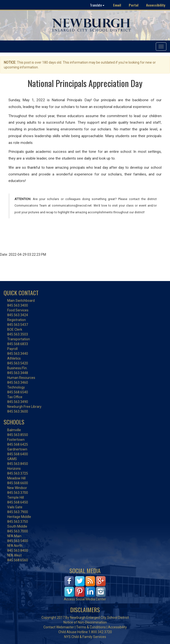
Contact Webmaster (59, 627)
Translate (97, 5)
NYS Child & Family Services (85, 637)
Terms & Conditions (91, 627)
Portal (134, 5)
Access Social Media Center (85, 599)
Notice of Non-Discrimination (85, 622)
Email (117, 5)
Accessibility (156, 5)
